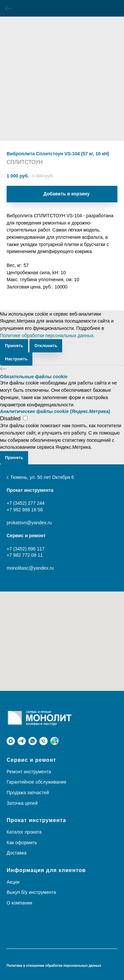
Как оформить (22, 843)
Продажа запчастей (28, 793)
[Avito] (54, 741)
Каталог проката (24, 832)
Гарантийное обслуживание (37, 782)
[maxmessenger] (11, 741)
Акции (13, 882)
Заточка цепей (22, 803)
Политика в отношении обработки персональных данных (54, 966)
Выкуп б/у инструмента (31, 892)
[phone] (43, 741)
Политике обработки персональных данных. (47, 335)
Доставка (17, 853)
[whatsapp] (33, 741)
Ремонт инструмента (29, 772)
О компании (19, 903)
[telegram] (22, 741)
